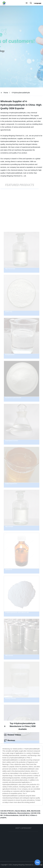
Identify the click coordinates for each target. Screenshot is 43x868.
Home (6, 93)
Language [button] (38, 3)
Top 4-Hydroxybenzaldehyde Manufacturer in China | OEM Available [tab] (20, 726)
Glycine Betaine (21, 811)
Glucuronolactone (24, 813)
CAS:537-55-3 (24, 815)
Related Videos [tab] (13, 735)
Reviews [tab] (10, 740)
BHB (28, 811)
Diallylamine (12, 813)
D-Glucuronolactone (11, 815)
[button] (27, 3)
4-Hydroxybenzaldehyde (21, 93)
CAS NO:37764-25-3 (7, 811)
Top (38, 862)
